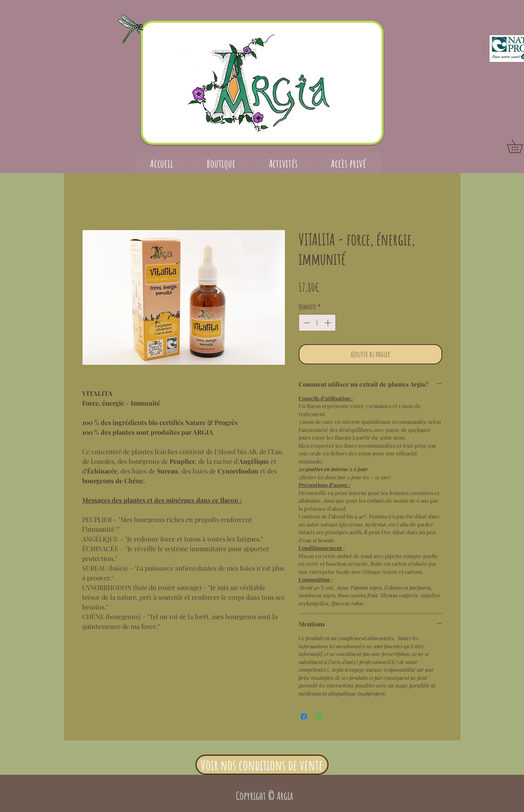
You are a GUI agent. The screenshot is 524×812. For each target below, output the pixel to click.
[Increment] (329, 323)
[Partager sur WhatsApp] (319, 717)
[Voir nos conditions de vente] (262, 765)
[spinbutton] (317, 323)
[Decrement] (306, 323)
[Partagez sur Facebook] (304, 717)
